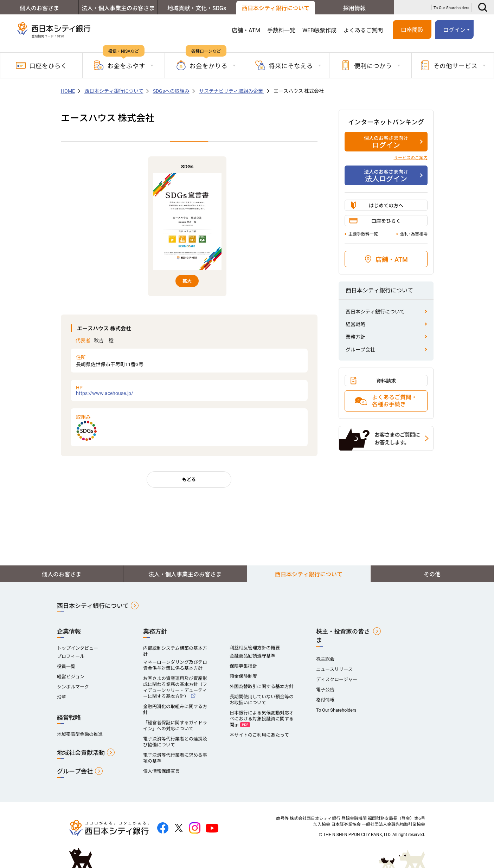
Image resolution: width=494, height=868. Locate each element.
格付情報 (325, 700)
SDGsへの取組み (171, 91)
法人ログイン (386, 176)
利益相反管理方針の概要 (255, 648)
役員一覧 (66, 666)
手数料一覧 (281, 30)
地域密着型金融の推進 (80, 734)
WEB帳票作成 (319, 30)
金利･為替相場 (414, 234)
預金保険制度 (243, 676)
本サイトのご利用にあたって (259, 735)
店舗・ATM (246, 30)
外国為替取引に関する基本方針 (262, 686)
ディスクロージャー (337, 679)
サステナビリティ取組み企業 (232, 91)
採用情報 (354, 8)
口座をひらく (41, 65)
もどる (189, 480)
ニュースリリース (334, 669)
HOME (68, 91)
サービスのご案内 (411, 158)
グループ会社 (360, 350)
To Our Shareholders (451, 8)
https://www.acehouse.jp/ (189, 390)
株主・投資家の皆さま (343, 636)
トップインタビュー (78, 648)
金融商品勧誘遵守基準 (252, 656)
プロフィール (71, 656)
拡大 (187, 281)
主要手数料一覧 (363, 234)
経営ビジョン (71, 677)
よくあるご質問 (363, 30)
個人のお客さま (39, 8)
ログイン (454, 30)
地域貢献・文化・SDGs (197, 8)
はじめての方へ (386, 206)
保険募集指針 (243, 666)
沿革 (62, 697)
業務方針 (355, 337)
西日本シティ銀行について (276, 8)
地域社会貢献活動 (81, 753)
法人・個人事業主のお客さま (118, 8)
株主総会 (325, 659)
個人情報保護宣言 (161, 771)
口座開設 (412, 30)
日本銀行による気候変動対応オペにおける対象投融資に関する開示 (262, 719)
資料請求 (386, 381)
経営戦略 (355, 324)
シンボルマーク (73, 687)
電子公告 (325, 690)
